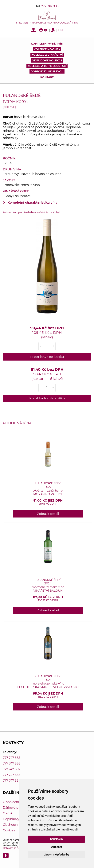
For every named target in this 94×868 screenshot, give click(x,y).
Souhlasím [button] (56, 839)
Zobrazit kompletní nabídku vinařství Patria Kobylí (31, 212)
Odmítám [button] (56, 847)
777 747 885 (50, 6)
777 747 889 (12, 781)
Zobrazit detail (48, 514)
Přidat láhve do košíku (47, 357)
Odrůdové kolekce (47, 60)
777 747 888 (12, 775)
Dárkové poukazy (16, 808)
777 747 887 (12, 769)
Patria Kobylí (16, 102)
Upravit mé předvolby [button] (56, 855)
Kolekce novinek (47, 49)
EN (61, 30)
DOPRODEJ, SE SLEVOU (47, 71)
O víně (8, 813)
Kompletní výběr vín (47, 44)
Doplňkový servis (16, 819)
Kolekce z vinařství (47, 55)
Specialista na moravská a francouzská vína (47, 23)
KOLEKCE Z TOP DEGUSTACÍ (47, 66)
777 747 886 (12, 763)
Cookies (9, 830)
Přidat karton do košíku (47, 398)
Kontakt (47, 77)
